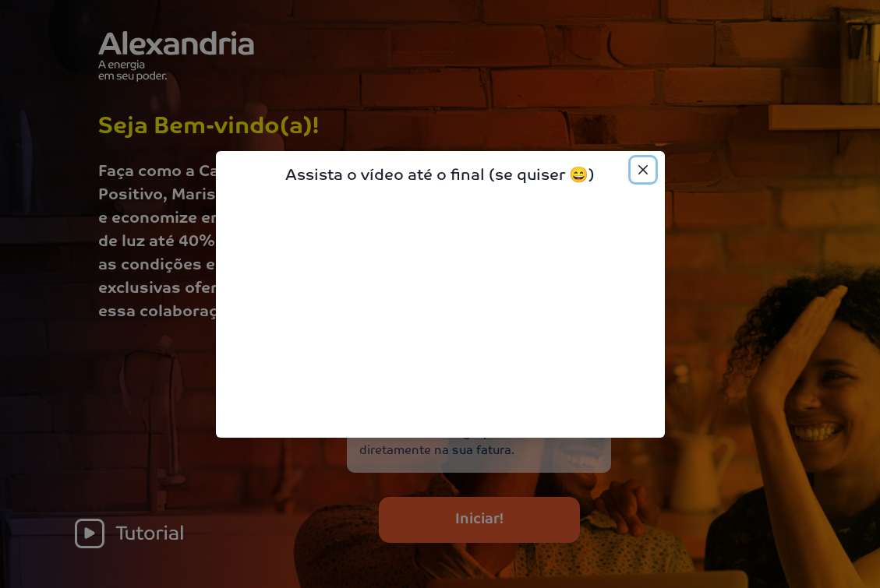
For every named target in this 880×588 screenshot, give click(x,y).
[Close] (643, 170)
